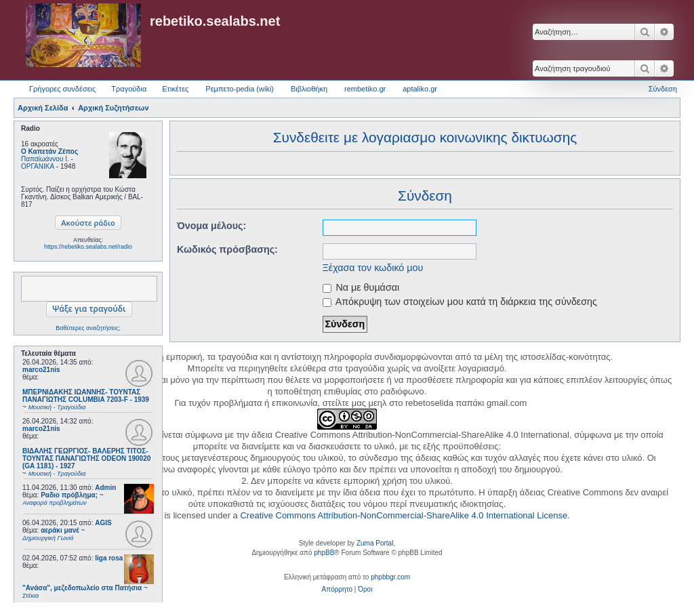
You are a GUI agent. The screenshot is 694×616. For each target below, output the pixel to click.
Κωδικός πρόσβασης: (227, 249)
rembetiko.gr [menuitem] (365, 89)
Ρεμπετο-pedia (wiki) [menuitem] (240, 89)
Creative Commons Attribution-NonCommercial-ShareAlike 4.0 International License (404, 515)
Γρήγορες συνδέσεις (62, 89)
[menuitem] (337, 590)
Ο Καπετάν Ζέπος (49, 151)
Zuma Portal (375, 543)
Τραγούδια (129, 89)
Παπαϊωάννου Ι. (45, 159)
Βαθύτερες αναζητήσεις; (88, 328)
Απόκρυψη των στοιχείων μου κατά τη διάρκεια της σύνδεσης (460, 302)
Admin (105, 488)
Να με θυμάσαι (361, 287)
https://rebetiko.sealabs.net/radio (88, 247)
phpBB (324, 553)
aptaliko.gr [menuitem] (420, 89)
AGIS (103, 523)
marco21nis (41, 370)
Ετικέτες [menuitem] (175, 89)
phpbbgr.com (390, 577)
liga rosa (109, 558)
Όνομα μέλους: (211, 226)
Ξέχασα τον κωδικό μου (373, 268)
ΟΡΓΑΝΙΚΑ (38, 166)
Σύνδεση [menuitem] (663, 89)
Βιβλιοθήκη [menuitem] (309, 89)
